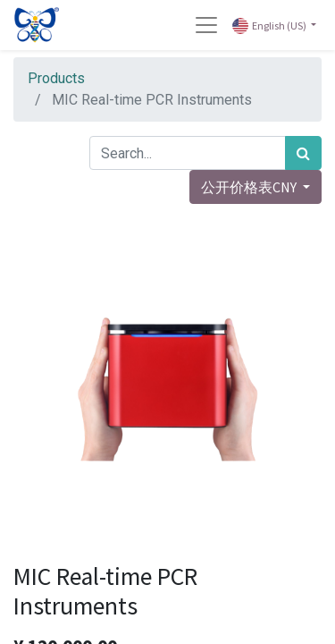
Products (56, 78)
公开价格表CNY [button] (250, 187)
